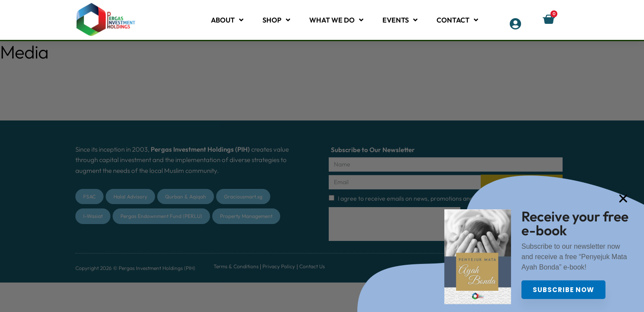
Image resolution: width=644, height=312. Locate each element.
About (227, 20)
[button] (634, 198)
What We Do (336, 20)
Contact (457, 20)
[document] (322, 156)
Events (400, 20)
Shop (276, 20)
